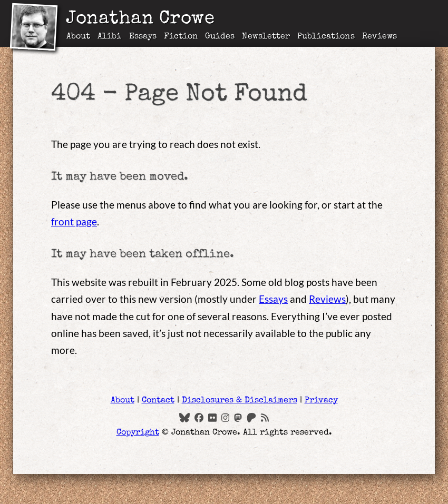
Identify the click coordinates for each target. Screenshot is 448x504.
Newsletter (266, 37)
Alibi (109, 37)
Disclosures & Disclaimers (240, 401)
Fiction (181, 37)
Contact (158, 401)
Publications (326, 37)
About (78, 37)
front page (74, 221)
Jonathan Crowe (140, 20)
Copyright (138, 433)
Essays (143, 37)
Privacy (321, 401)
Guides (220, 37)
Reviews (379, 37)
